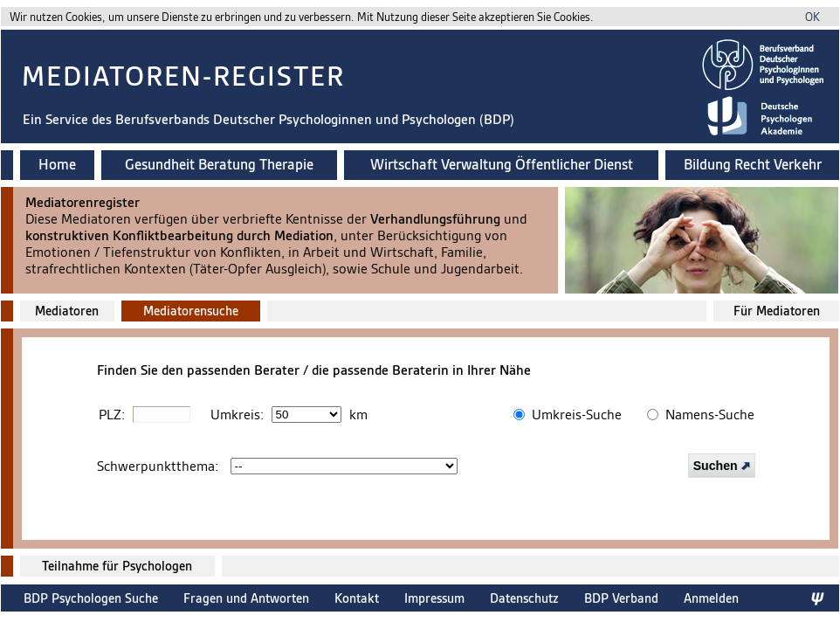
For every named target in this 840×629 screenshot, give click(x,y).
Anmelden (711, 598)
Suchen (722, 466)
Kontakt (357, 598)
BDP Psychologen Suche (91, 598)
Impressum (434, 598)
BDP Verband (621, 598)
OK (812, 17)
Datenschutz (524, 598)
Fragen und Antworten (246, 598)
